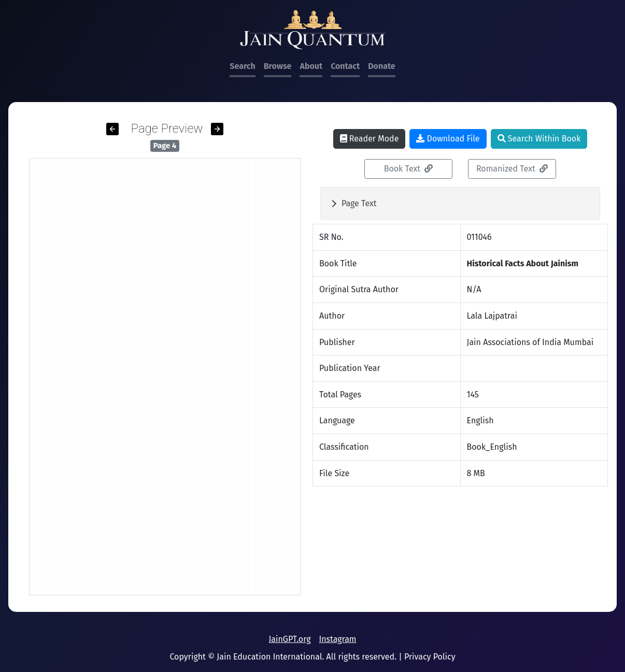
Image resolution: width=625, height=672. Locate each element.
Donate (381, 66)
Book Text (409, 169)
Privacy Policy (430, 657)
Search (242, 66)
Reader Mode (370, 139)
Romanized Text (512, 169)
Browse (278, 66)
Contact (345, 66)
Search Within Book (539, 139)
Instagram (337, 639)
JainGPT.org (289, 639)
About (311, 66)
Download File (448, 139)
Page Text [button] (359, 203)
